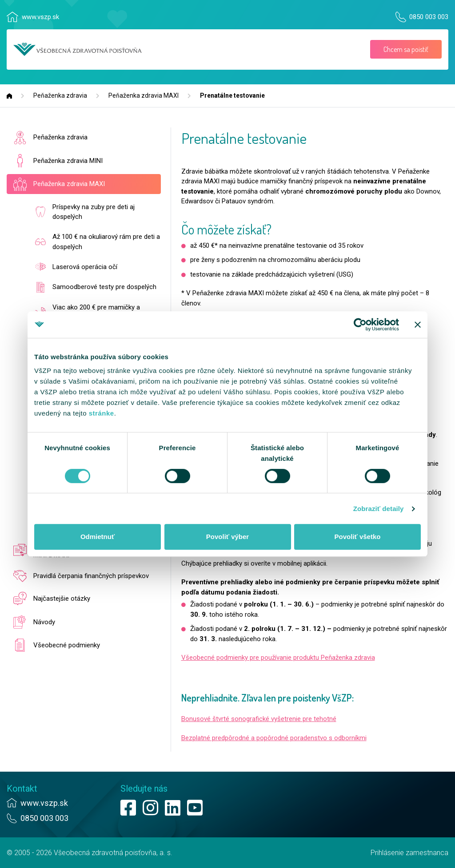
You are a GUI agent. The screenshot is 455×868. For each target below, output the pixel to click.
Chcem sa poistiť (406, 49)
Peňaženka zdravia (60, 95)
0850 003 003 (429, 17)
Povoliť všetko (358, 537)
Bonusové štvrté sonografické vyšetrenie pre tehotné (259, 719)
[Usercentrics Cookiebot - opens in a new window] (360, 325)
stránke (102, 413)
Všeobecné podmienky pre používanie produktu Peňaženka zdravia (278, 658)
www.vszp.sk (40, 17)
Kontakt (22, 789)
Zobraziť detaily (379, 509)
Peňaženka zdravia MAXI (144, 95)
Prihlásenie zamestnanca (409, 853)
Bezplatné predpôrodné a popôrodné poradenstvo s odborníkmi (274, 738)
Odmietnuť (98, 537)
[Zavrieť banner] (418, 325)
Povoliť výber (227, 537)
